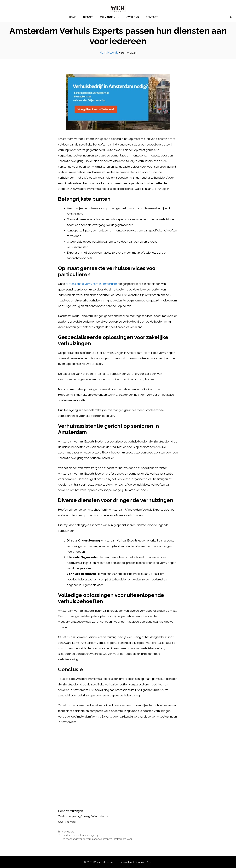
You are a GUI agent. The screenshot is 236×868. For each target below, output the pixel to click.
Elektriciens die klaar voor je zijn (81, 835)
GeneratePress (144, 862)
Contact (152, 17)
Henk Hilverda (109, 53)
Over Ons (133, 17)
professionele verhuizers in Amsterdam (91, 284)
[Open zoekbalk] (231, 17)
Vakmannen (111, 17)
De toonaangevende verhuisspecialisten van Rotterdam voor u (98, 839)
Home (73, 17)
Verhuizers (68, 832)
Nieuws (88, 17)
